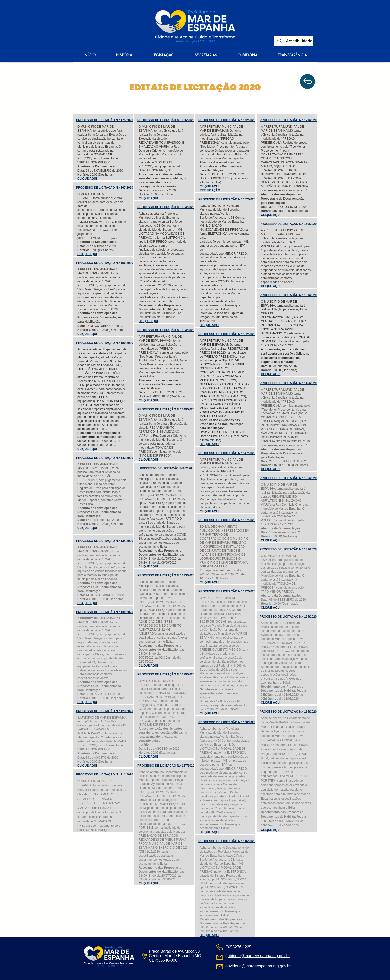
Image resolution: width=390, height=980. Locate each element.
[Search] (280, 41)
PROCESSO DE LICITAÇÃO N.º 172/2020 (227, 120)
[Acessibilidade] (299, 41)
